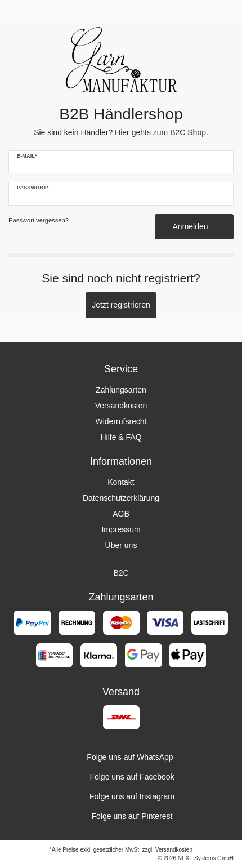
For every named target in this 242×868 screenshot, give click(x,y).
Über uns (121, 545)
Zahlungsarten (121, 390)
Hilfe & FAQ (121, 437)
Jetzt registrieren (121, 305)
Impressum (121, 529)
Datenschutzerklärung (121, 498)
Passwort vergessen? (39, 220)
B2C (121, 573)
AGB (121, 514)
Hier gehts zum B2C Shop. (162, 132)
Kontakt (121, 482)
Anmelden (194, 226)
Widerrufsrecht (121, 421)
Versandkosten (121, 406)
